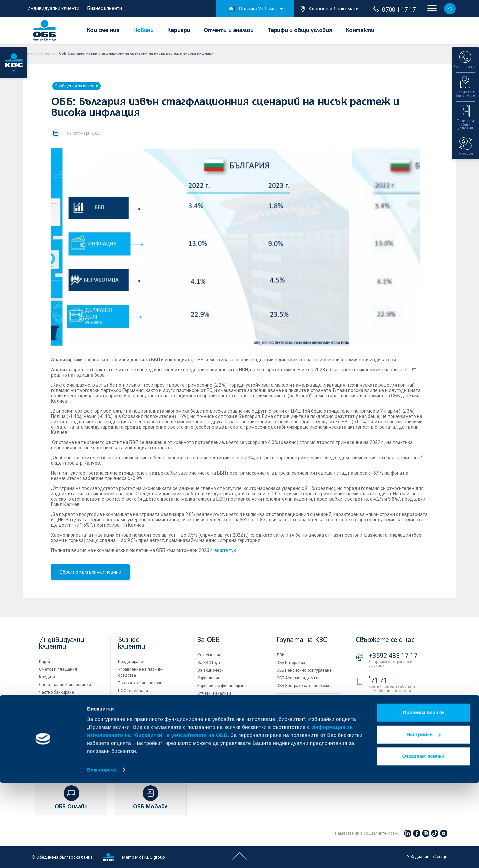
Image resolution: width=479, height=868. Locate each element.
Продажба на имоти (295, 700)
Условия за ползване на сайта (306, 715)
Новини (144, 31)
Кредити (47, 677)
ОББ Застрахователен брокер (304, 686)
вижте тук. (226, 550)
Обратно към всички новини (90, 572)
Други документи (214, 709)
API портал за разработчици (303, 746)
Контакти (360, 31)
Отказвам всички (424, 842)
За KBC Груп (209, 663)
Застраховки (51, 700)
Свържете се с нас (385, 640)
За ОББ (208, 640)
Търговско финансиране (141, 683)
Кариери (179, 31)
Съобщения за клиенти (77, 86)
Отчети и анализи (229, 31)
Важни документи (294, 738)
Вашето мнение (212, 739)
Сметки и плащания (58, 669)
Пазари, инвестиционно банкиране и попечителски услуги (144, 704)
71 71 (378, 680)
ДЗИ (281, 655)
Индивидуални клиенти (53, 8)
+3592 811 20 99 (393, 723)
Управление (209, 678)
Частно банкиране (56, 692)
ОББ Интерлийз (291, 663)
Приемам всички (423, 798)
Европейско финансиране (222, 686)
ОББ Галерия (209, 716)
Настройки (424, 820)
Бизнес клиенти (105, 8)
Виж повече (102, 855)
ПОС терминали (133, 691)
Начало (30, 53)
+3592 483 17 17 (393, 656)
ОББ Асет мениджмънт (298, 678)
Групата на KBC (302, 640)
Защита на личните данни (301, 730)
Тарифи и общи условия (300, 31)
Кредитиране (131, 662)
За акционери (210, 670)
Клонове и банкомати (330, 9)
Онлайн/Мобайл (251, 9)
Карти (44, 662)
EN (450, 9)
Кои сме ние (103, 31)
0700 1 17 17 (394, 9)
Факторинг (128, 718)
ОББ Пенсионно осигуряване (304, 670)
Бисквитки (286, 723)
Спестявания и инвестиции (65, 685)
